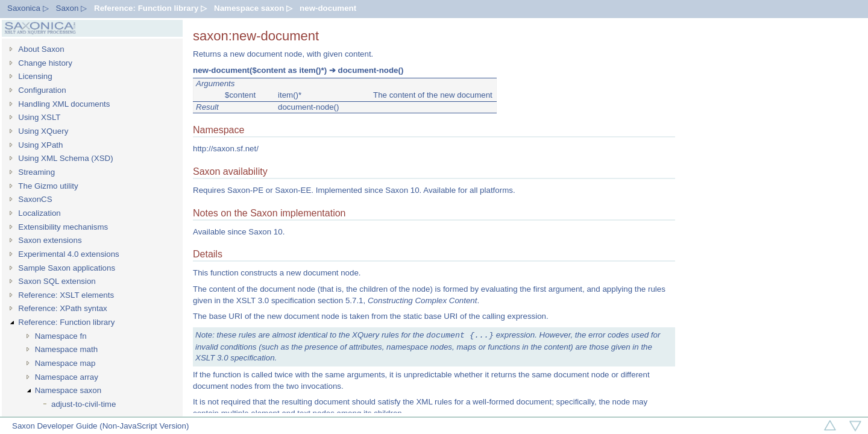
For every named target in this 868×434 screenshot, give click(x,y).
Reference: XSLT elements (66, 295)
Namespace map (65, 363)
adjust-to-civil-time (83, 404)
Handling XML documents (64, 104)
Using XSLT (39, 117)
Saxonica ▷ (28, 8)
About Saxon (41, 49)
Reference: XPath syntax (62, 308)
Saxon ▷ (72, 8)
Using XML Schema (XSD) (65, 158)
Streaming (36, 172)
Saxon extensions (50, 240)
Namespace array (67, 377)
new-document (328, 8)
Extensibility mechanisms (63, 227)
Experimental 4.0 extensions (68, 254)
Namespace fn (61, 336)
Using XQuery (43, 131)
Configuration (42, 90)
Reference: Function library (66, 322)
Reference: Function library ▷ (150, 8)
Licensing (35, 76)
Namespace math (66, 349)
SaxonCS (35, 199)
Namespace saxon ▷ (253, 8)
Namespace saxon (68, 390)
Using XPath (40, 145)
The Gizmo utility (48, 186)
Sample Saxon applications (67, 268)
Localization (39, 213)
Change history (45, 63)
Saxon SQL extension (57, 281)
